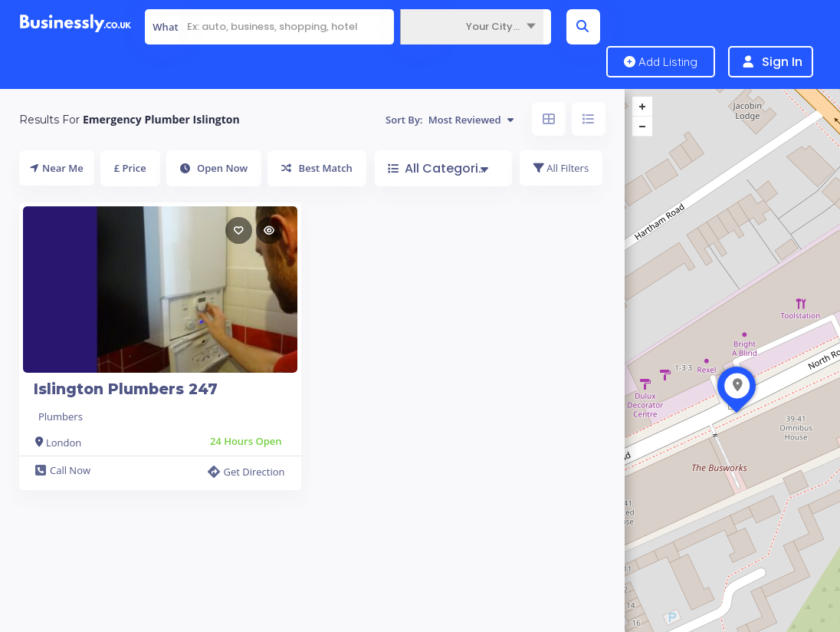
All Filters (561, 168)
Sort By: (450, 120)
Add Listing (661, 62)
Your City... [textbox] (493, 26)
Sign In (782, 62)
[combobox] (472, 27)
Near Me (57, 168)
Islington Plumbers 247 (126, 389)
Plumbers (61, 416)
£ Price (130, 168)
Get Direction (246, 472)
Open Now (214, 168)
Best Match (317, 168)
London (64, 443)
